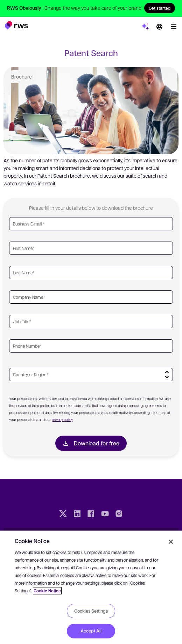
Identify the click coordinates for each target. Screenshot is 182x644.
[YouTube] (105, 515)
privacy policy (62, 419)
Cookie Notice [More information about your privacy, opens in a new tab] (47, 591)
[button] (16, 25)
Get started (160, 8)
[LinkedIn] (77, 515)
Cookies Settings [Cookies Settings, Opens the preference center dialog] (91, 611)
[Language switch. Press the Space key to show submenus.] (159, 27)
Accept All (91, 631)
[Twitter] (63, 515)
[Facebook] (91, 515)
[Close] (171, 542)
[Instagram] (119, 515)
